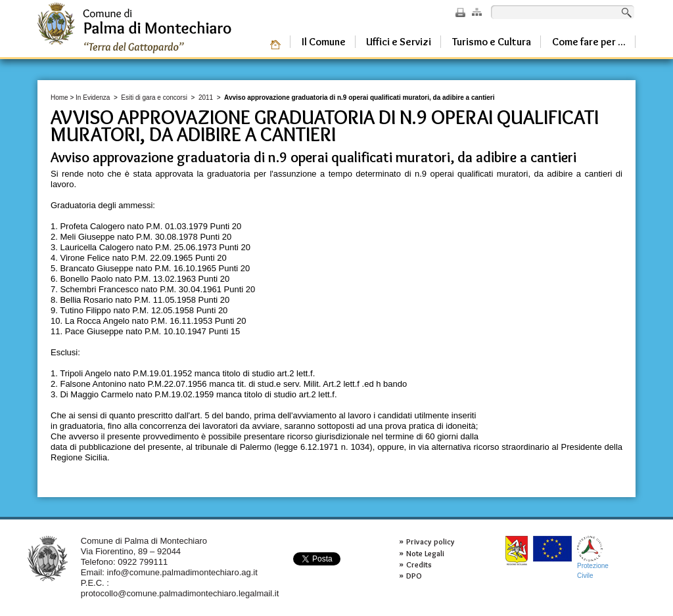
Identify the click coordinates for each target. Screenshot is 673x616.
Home (59, 98)
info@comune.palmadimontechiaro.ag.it (182, 572)
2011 (206, 98)
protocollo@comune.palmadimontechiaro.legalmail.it (180, 593)
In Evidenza (93, 98)
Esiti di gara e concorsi (154, 98)
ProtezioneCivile (593, 557)
